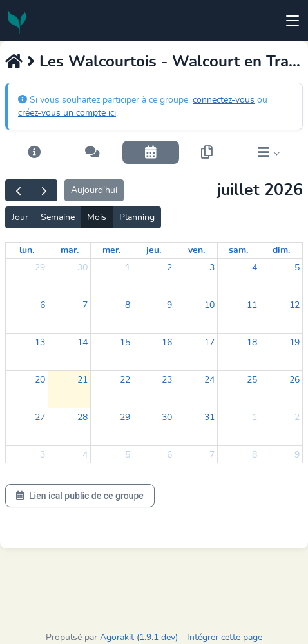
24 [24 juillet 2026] (209, 380)
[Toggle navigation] (293, 21)
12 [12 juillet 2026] (294, 305)
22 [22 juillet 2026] (125, 380)
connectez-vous (224, 100)
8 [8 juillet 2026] (128, 305)
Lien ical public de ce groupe (80, 496)
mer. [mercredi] (111, 250)
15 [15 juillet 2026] (125, 343)
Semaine (58, 217)
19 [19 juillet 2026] (294, 343)
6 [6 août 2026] (169, 455)
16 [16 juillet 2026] (167, 343)
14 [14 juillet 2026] (82, 343)
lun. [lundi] (27, 250)
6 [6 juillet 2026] (43, 305)
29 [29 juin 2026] (40, 268)
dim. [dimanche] (281, 250)
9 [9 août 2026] (297, 455)
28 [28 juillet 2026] (82, 418)
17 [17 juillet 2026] (209, 343)
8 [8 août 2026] (255, 455)
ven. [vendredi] (197, 250)
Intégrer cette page (225, 638)
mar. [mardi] (70, 250)
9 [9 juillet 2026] (169, 305)
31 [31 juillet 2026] (209, 418)
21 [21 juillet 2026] (82, 380)
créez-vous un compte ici (67, 113)
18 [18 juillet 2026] (252, 343)
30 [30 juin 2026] (82, 268)
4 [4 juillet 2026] (255, 268)
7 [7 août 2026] (212, 455)
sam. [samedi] (238, 250)
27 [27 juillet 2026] (40, 418)
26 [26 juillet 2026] (294, 380)
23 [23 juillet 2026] (167, 380)
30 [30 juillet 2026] (167, 418)
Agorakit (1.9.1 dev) (139, 638)
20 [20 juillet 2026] (40, 380)
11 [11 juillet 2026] (252, 305)
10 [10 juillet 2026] (209, 305)
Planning (137, 217)
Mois (97, 217)
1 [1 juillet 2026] (128, 268)
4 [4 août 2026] (85, 455)
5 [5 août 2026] (128, 455)
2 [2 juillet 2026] (169, 268)
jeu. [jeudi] (154, 250)
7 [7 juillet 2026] (85, 305)
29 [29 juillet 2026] (125, 418)
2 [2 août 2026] (297, 418)
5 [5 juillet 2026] (297, 268)
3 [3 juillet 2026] (212, 268)
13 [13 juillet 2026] (40, 343)
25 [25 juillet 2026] (252, 380)
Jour (20, 217)
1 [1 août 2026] (255, 418)
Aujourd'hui (94, 190)
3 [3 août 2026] (43, 455)
